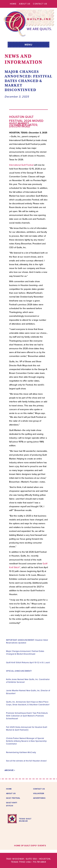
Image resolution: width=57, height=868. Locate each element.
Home (13, 4)
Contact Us (40, 4)
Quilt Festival (13, 798)
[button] (29, 44)
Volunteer (39, 793)
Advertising (39, 798)
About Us (25, 4)
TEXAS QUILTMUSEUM (25, 820)
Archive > (10, 770)
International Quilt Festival (21, 165)
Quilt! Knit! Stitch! (12, 804)
